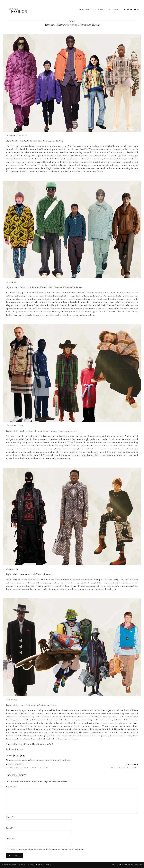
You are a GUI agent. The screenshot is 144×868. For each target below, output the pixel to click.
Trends (70, 760)
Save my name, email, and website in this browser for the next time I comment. (48, 849)
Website (10, 839)
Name (10, 817)
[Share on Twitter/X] (17, 756)
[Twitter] (125, 7)
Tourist (63, 760)
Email (10, 828)
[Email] (135, 7)
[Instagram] (128, 7)
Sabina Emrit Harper (40, 865)
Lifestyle (84, 7)
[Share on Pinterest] (21, 756)
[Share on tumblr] (24, 756)
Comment (12, 787)
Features (113, 7)
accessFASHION (17, 865)
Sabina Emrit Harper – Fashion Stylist (27, 766)
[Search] (138, 7)
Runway (56, 760)
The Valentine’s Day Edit (124, 766)
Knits (30, 760)
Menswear (37, 760)
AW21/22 (24, 760)
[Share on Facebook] (14, 756)
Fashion (99, 7)
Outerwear (47, 760)
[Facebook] (131, 7)
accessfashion (15, 760)
